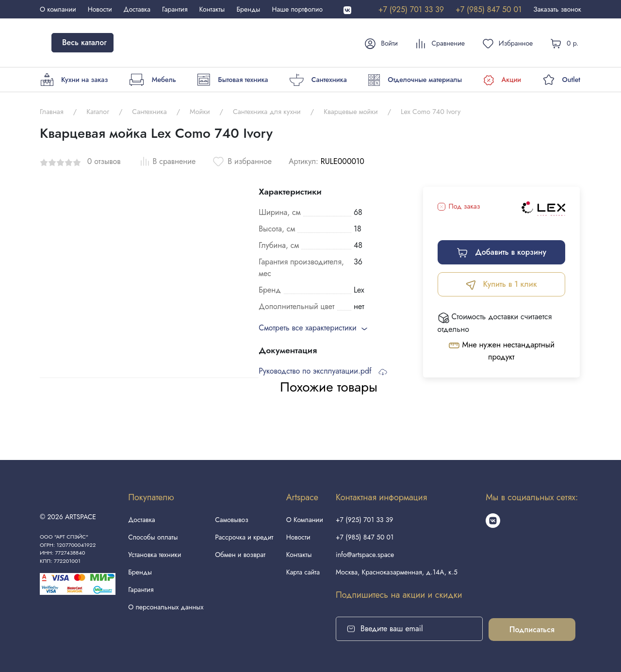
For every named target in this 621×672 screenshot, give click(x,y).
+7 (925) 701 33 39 (411, 9)
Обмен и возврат (240, 555)
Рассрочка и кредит (244, 537)
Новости (100, 9)
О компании (58, 9)
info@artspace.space (365, 555)
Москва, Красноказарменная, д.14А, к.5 (397, 572)
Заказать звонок (557, 9)
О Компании (305, 520)
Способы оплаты (153, 537)
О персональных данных (166, 607)
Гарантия (175, 9)
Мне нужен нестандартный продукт (501, 351)
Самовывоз (231, 520)
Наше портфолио (297, 9)
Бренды (248, 9)
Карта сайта (303, 572)
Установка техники (155, 555)
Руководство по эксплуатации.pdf (323, 371)
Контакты (212, 9)
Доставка (137, 9)
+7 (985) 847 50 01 (489, 9)
